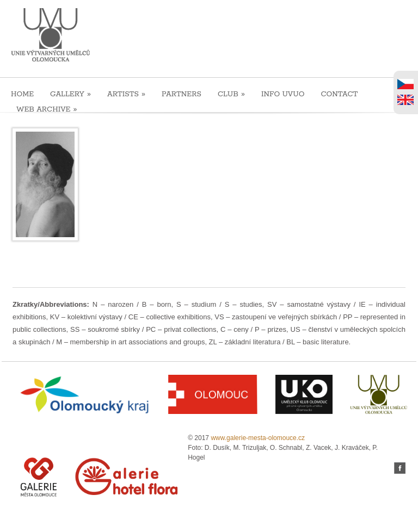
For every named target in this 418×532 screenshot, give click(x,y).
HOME (22, 94)
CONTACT (339, 94)
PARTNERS (182, 94)
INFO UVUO (283, 94)
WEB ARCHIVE (47, 109)
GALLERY (70, 94)
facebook (400, 468)
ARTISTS (126, 94)
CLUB (231, 94)
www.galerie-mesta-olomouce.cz (258, 438)
